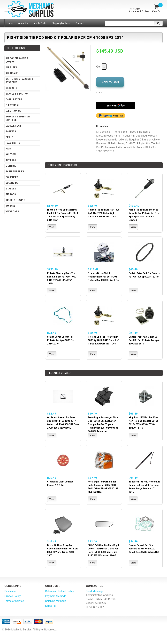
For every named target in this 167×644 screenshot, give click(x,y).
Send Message (95, 591)
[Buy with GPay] (116, 106)
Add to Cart (110, 82)
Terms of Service (14, 601)
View (52, 227)
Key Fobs (11, 160)
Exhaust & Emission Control (18, 118)
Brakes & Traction (17, 94)
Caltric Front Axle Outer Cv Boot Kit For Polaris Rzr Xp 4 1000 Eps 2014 (144, 340)
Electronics (13, 111)
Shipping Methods (56, 601)
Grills (9, 137)
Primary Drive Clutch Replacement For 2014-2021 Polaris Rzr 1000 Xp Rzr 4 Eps (104, 277)
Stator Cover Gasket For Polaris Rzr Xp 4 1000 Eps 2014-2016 (61, 340)
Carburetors (14, 99)
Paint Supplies (15, 171)
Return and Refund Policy (60, 591)
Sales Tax (51, 606)
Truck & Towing (15, 200)
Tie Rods (11, 194)
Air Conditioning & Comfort (17, 60)
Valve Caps (12, 212)
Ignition (11, 154)
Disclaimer (11, 591)
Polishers (12, 177)
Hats (9, 149)
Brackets (11, 88)
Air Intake (12, 73)
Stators (11, 189)
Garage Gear (13, 126)
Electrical (12, 105)
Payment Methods (56, 596)
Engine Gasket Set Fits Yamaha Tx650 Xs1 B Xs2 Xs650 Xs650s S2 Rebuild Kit (144, 549)
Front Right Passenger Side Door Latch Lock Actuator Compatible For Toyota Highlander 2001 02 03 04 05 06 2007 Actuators (103, 424)
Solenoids (12, 183)
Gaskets (11, 131)
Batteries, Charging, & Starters (19, 81)
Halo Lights (13, 143)
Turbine (10, 206)
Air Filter (11, 67)
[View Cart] (157, 8)
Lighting (11, 166)
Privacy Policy (13, 596)
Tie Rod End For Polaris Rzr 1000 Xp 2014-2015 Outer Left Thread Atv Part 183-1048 (104, 340)
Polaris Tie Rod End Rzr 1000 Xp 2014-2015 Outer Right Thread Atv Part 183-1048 (104, 213)
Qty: (101, 66)
